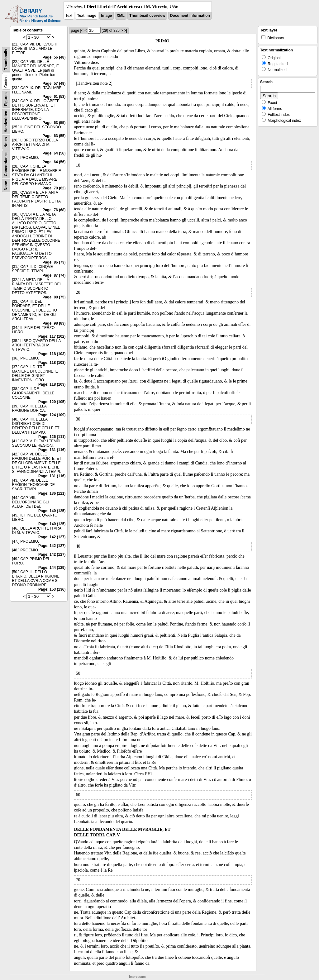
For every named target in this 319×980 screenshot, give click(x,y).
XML (121, 16)
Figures (6, 99)
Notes (6, 142)
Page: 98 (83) (54, 323)
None (6, 186)
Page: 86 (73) (54, 262)
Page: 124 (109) (52, 415)
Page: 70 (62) (54, 188)
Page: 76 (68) (54, 210)
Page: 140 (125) (52, 511)
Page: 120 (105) (52, 402)
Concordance (6, 164)
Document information (190, 16)
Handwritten (6, 122)
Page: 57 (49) (54, 83)
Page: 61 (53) (54, 97)
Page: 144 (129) (52, 568)
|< (82, 31)
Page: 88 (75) (54, 297)
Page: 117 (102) (52, 336)
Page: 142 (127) (52, 537)
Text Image (87, 16)
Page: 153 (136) (52, 589)
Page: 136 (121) (52, 493)
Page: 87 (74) (54, 275)
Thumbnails (6, 59)
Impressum (137, 977)
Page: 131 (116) (52, 450)
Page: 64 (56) (54, 153)
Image (107, 16)
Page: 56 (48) (54, 57)
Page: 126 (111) (52, 437)
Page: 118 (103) (52, 354)
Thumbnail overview (147, 16)
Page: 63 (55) (54, 123)
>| (126, 31)
